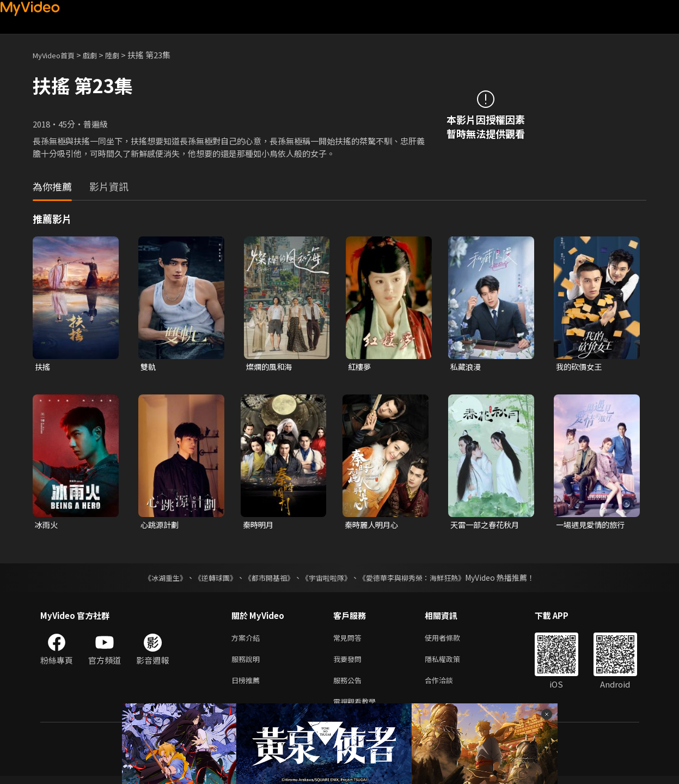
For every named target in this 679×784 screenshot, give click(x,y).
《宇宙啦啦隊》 (328, 579)
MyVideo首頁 (57, 55)
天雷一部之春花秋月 (487, 526)
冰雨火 (47, 526)
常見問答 (350, 640)
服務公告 (350, 686)
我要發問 (350, 663)
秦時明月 (259, 526)
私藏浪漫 (467, 367)
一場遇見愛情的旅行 (593, 526)
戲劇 (99, 55)
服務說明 (248, 663)
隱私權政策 (452, 663)
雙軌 (149, 367)
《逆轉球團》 (210, 579)
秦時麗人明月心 (373, 526)
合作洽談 (448, 686)
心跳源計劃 (161, 526)
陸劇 (123, 55)
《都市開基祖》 (267, 579)
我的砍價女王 (580, 367)
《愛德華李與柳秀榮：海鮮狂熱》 (419, 579)
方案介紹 (248, 640)
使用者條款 (452, 640)
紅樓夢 (360, 367)
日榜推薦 (248, 686)
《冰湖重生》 (156, 579)
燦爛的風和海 (271, 367)
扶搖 (43, 367)
